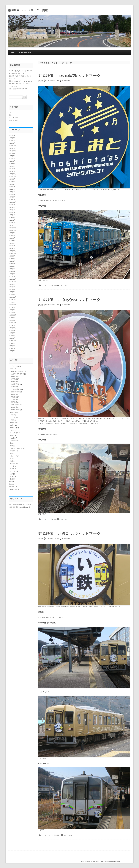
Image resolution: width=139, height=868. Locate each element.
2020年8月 (12, 287)
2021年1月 (12, 274)
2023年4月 (12, 215)
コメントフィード (14, 118)
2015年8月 (12, 318)
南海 (11, 446)
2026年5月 (12, 138)
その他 (12, 430)
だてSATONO (13, 86)
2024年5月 (12, 189)
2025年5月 (12, 164)
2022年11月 (12, 228)
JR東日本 (13, 423)
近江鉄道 (13, 471)
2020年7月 (12, 289)
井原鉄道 (52, 285)
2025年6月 (12, 161)
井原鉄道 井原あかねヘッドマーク (69, 300)
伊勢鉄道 (14, 379)
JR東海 (12, 53)
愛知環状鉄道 (15, 392)
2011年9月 (12, 343)
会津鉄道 (14, 382)
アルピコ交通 (14, 433)
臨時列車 (12, 487)
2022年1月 (12, 248)
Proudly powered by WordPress (90, 862)
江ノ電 (12, 466)
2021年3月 (12, 269)
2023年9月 (12, 205)
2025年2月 (12, 169)
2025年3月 (12, 166)
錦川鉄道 (14, 407)
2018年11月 (12, 300)
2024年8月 (12, 182)
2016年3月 (12, 312)
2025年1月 (12, 171)
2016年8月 (12, 307)
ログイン (12, 113)
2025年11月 (12, 148)
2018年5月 (12, 302)
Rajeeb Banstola (116, 862)
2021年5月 (12, 264)
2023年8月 (12, 207)
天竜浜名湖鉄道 (16, 389)
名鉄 (11, 453)
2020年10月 (12, 282)
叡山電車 (13, 451)
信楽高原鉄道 (15, 384)
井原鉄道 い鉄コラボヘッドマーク (70, 533)
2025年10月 (12, 151)
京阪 (11, 435)
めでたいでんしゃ (17, 448)
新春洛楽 (14, 441)
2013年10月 (12, 328)
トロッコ (14, 417)
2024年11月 (12, 174)
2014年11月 (12, 320)
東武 (11, 461)
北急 (11, 443)
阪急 (11, 476)
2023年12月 (12, 200)
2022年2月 (12, 246)
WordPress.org (13, 120)
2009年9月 (12, 351)
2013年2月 (12, 333)
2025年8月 (12, 156)
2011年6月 (12, 346)
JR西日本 (13, 428)
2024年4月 (12, 192)
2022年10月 (12, 230)
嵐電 (11, 458)
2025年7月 (12, 158)
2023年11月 (12, 202)
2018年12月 (12, 297)
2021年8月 (12, 259)
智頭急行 (14, 397)
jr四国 (12, 415)
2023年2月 (12, 220)
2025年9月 (12, 153)
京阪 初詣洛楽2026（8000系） (19, 89)
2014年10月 (12, 323)
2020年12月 (12, 277)
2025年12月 (12, 146)
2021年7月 (12, 261)
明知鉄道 (14, 394)
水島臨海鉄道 (14, 464)
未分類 (11, 482)
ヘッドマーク (13, 366)
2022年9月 (12, 233)
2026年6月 (12, 135)
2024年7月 (12, 184)
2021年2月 (12, 271)
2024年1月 (12, 197)
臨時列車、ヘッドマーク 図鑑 (28, 10)
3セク (51, 835)
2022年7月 (12, 235)
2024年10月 (12, 176)
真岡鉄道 (14, 402)
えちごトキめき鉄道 (18, 374)
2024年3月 (12, 194)
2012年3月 (12, 336)
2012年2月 (12, 338)
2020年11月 (12, 279)
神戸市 (12, 469)
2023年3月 (12, 218)
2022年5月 (12, 238)
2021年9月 (12, 256)
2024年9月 (12, 179)
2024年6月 (12, 187)
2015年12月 (12, 315)
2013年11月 (12, 325)
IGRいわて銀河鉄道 (17, 371)
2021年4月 (12, 266)
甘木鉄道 (14, 399)
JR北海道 (13, 412)
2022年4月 (12, 241)
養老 (11, 479)
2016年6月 (12, 310)
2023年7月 (12, 210)
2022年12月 (12, 225)
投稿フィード (13, 115)
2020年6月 (12, 292)
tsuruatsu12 (66, 81)
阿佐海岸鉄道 (15, 410)
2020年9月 (12, 284)
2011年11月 (12, 341)
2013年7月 (12, 330)
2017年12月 (12, 305)
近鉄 (11, 474)
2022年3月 (12, 243)
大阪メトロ (14, 456)
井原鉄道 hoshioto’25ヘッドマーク (70, 76)
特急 (13, 420)
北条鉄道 (14, 387)
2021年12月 (12, 251)
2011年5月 (12, 348)
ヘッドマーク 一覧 (25, 53)
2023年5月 (12, 212)
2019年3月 (12, 294)
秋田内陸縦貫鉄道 (17, 405)
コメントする (63, 285)
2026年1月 (12, 143)
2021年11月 (12, 253)
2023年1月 (12, 223)
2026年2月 (12, 141)
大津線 (13, 438)
